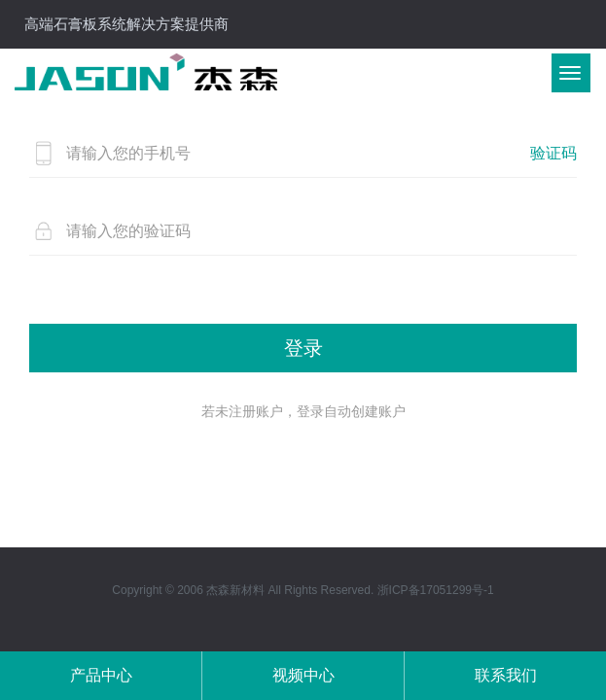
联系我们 (506, 675)
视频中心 (303, 675)
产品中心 (101, 675)
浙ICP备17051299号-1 (436, 590)
